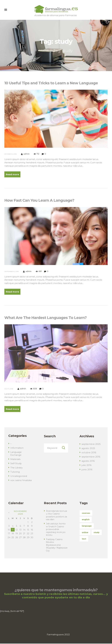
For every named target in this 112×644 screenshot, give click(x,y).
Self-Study (16, 464)
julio (86, 466)
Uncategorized (19, 476)
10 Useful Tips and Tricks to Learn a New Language (51, 83)
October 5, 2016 (10, 154)
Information (17, 448)
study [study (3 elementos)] (97, 533)
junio (87, 470)
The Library (16, 468)
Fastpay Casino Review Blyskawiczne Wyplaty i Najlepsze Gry (57, 545)
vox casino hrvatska (21, 481)
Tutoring (15, 472)
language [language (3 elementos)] (87, 526)
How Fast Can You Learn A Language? (39, 200)
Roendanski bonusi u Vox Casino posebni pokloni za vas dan (56, 515)
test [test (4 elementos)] (84, 539)
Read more (13, 174)
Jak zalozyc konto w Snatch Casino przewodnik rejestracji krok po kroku (56, 530)
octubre (89, 453)
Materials (15, 459)
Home (44, 51)
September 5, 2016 (12, 271)
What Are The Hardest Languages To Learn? (45, 318)
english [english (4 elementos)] (86, 520)
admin (26, 154)
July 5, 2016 (9, 389)
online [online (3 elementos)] (85, 533)
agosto (88, 449)
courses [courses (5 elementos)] (86, 513)
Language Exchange (16, 454)
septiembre (91, 444)
